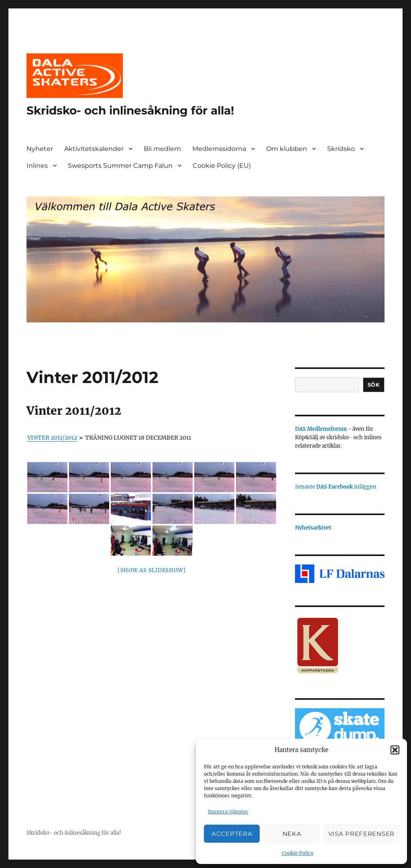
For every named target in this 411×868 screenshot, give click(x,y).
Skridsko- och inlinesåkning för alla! (130, 110)
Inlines (37, 166)
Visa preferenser (361, 834)
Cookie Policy (298, 853)
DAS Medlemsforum (321, 429)
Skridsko (341, 149)
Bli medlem (162, 149)
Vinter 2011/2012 (52, 438)
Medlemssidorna (219, 149)
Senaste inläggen (336, 487)
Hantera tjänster (228, 812)
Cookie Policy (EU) (222, 166)
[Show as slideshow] (152, 570)
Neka (292, 834)
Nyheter (40, 149)
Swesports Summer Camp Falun (120, 166)
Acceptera (232, 834)
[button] (395, 750)
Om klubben (287, 149)
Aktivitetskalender (94, 149)
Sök (374, 385)
